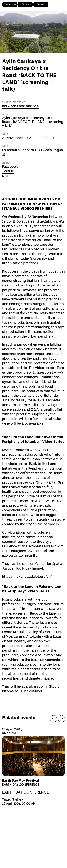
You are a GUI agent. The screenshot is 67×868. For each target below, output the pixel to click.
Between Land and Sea (20, 106)
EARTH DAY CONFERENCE (25, 792)
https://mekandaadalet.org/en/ (27, 577)
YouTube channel (29, 569)
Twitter (8, 171)
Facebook (10, 167)
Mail (5, 176)
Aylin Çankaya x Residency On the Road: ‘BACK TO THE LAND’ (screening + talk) (33, 122)
